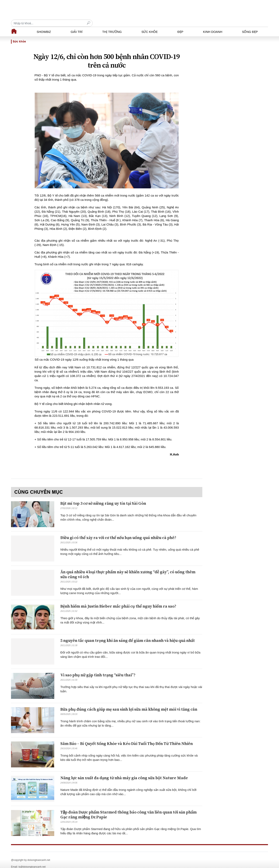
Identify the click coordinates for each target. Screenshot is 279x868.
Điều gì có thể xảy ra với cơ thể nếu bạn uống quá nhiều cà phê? (118, 531)
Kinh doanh (213, 25)
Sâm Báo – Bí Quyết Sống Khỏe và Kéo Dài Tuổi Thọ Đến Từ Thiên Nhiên (127, 737)
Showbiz (44, 25)
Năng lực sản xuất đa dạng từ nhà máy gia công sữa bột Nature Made (124, 771)
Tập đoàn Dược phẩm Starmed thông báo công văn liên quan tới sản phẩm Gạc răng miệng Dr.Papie (128, 808)
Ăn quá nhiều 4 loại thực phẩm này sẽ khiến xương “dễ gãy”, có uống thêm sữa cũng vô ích (128, 567)
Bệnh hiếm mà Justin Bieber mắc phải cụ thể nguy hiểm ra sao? (118, 599)
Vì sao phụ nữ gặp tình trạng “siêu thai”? (98, 668)
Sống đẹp (250, 25)
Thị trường (112, 25)
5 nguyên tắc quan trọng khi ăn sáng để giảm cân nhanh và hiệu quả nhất (128, 634)
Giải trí (76, 25)
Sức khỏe (149, 25)
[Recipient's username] (227, 10)
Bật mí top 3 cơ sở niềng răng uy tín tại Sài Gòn (103, 496)
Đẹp (180, 25)
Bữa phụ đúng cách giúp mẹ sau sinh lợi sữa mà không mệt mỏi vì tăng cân (129, 702)
